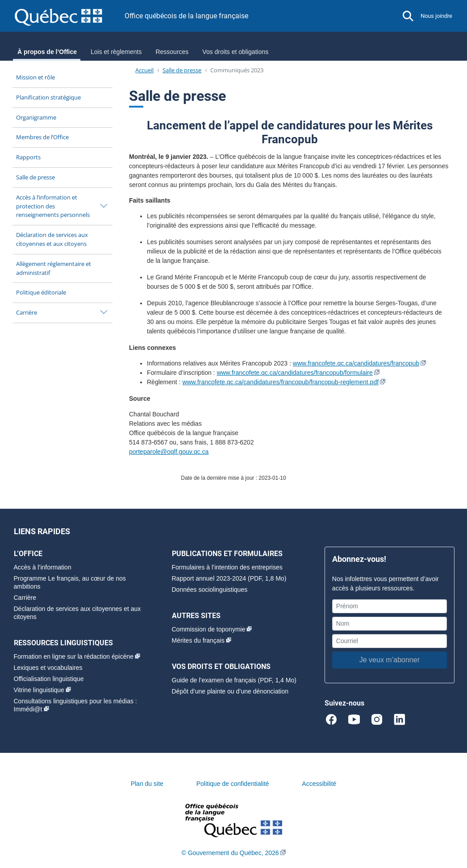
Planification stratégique (48, 97)
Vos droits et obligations (235, 52)
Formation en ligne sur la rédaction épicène (74, 656)
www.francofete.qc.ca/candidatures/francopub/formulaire (294, 373)
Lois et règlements (116, 52)
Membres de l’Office (42, 137)
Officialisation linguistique (49, 679)
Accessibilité (319, 784)
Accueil (144, 70)
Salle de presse (35, 177)
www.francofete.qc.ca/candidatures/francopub (356, 363)
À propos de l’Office (47, 52)
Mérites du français (198, 640)
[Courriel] (390, 641)
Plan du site (147, 784)
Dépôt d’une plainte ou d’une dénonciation (230, 691)
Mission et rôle (35, 77)
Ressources (172, 52)
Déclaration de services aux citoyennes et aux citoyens (52, 239)
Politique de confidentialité (233, 784)
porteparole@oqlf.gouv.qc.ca (169, 452)
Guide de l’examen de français (214, 680)
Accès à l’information (43, 567)
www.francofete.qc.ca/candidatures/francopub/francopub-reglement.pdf (280, 382)
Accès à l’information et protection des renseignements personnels (53, 206)
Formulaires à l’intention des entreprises (227, 567)
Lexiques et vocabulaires (48, 668)
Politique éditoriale (41, 292)
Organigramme (36, 117)
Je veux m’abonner (390, 660)
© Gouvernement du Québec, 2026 (230, 853)
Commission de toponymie (209, 629)
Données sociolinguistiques (210, 590)
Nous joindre (436, 16)
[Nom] (390, 624)
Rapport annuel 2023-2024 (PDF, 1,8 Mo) (229, 578)
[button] (408, 16)
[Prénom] (390, 606)
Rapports (28, 157)
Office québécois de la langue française (186, 16)
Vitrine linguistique (39, 690)
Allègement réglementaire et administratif (54, 268)
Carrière (27, 312)
